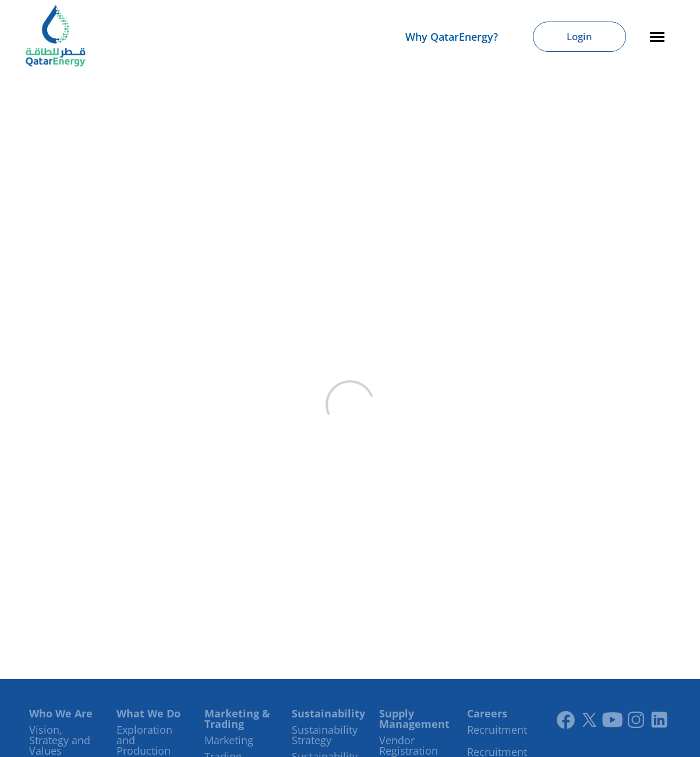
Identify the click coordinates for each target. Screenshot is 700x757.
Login (579, 36)
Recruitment (497, 730)
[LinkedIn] (659, 720)
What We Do (149, 713)
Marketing (229, 740)
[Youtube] (613, 720)
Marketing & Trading (237, 719)
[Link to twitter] (589, 720)
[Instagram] (636, 720)
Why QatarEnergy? (452, 37)
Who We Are (61, 713)
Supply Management (414, 719)
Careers (487, 713)
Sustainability (328, 713)
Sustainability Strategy (325, 735)
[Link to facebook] (566, 720)
